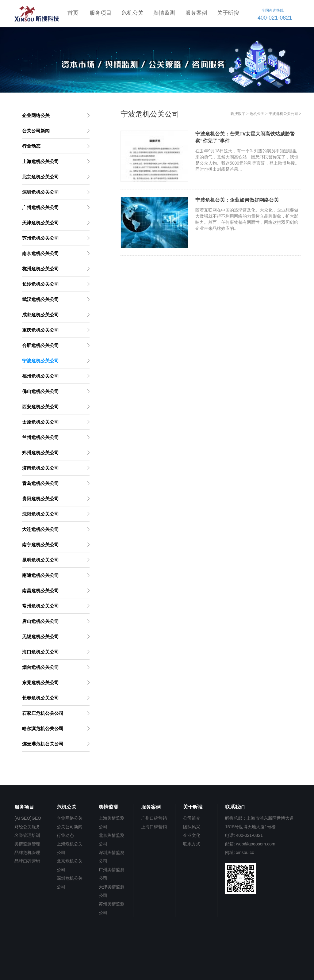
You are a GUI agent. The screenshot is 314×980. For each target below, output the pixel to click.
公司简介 (192, 818)
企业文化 (192, 835)
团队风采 (192, 827)
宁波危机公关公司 (283, 114)
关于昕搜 (228, 13)
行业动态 (65, 835)
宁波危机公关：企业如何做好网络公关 (237, 200)
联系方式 (192, 844)
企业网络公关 (70, 818)
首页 (73, 13)
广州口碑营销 (154, 818)
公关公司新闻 (70, 827)
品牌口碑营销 (27, 861)
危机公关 (132, 13)
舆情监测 (164, 13)
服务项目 (101, 13)
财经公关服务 (27, 827)
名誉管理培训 (27, 835)
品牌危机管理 (27, 852)
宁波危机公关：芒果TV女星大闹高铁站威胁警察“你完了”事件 (245, 137)
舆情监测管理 (27, 844)
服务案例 (196, 13)
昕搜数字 (238, 114)
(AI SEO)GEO (28, 818)
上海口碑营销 (154, 827)
